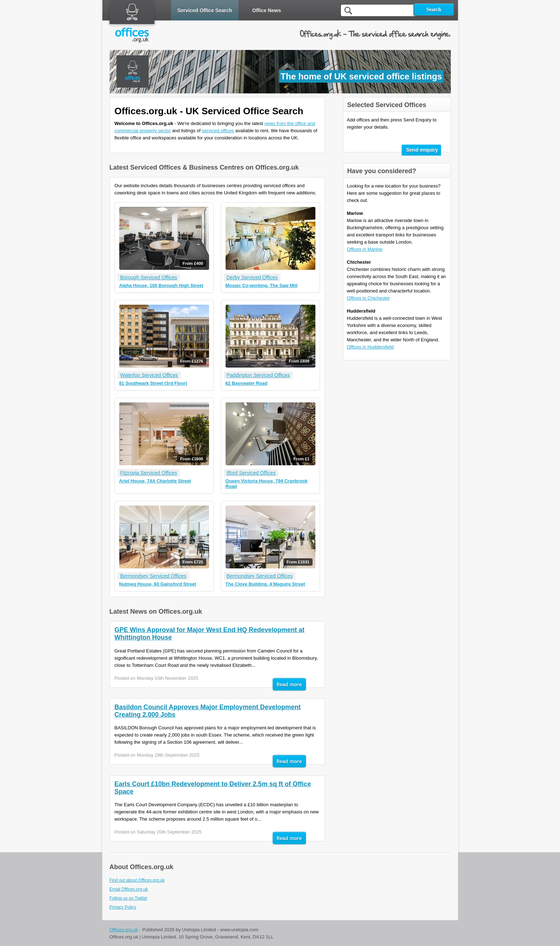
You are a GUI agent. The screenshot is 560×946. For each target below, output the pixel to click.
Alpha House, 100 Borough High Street (161, 285)
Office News (267, 10)
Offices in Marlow (365, 249)
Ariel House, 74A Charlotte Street (155, 481)
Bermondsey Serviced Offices (153, 576)
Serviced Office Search (205, 10)
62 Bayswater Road (247, 383)
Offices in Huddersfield (371, 347)
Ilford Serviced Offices (251, 473)
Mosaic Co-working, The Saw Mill (262, 285)
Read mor (289, 685)
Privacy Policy (123, 907)
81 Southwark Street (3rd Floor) (153, 383)
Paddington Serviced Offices (258, 375)
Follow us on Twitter (129, 898)
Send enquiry (422, 150)
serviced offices (218, 131)
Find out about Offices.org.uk (137, 880)
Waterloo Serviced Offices (149, 375)
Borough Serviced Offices (149, 277)
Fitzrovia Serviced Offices (149, 473)
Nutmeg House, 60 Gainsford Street (158, 584)
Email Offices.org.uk (129, 889)
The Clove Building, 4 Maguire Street (265, 584)
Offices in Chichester (369, 298)
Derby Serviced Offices (252, 277)
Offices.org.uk (124, 930)
